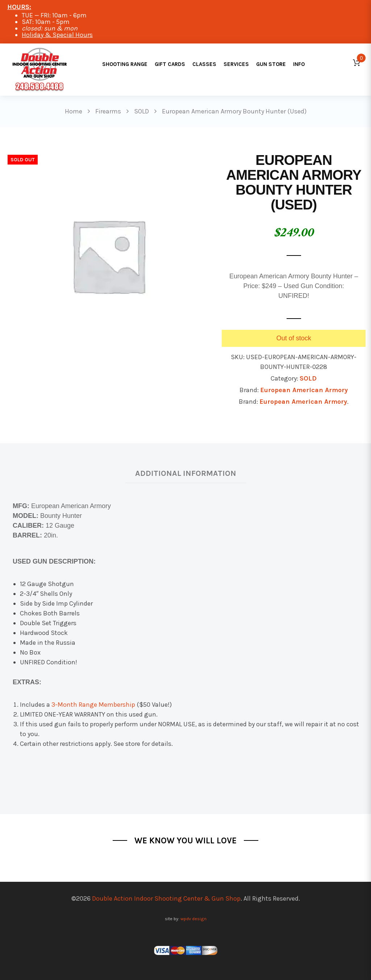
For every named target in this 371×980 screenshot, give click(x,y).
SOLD (308, 378)
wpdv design (193, 919)
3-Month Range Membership (93, 705)
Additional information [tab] (186, 473)
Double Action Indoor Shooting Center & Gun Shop (166, 898)
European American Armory (304, 390)
